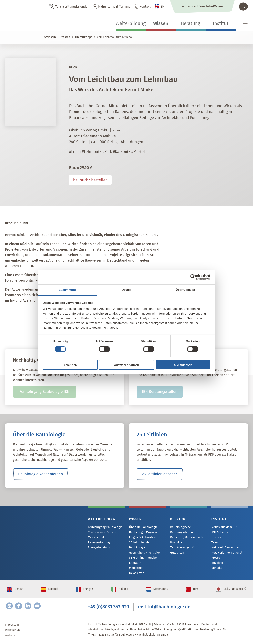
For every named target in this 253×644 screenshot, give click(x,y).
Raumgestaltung (98, 543)
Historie (216, 538)
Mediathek (136, 564)
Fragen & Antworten (141, 538)
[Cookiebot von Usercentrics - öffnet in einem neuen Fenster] (193, 277)
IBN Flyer (217, 564)
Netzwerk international (226, 554)
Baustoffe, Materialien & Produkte (185, 540)
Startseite (50, 37)
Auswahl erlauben (126, 365)
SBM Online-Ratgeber (142, 554)
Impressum (12, 625)
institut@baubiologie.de (164, 606)
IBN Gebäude (219, 532)
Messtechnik (96, 538)
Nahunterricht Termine (114, 7)
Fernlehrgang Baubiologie (104, 527)
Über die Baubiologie (142, 527)
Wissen (161, 23)
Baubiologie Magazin (142, 532)
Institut (221, 23)
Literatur (134, 559)
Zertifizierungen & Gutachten (188, 548)
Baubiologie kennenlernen (40, 474)
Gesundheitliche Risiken (144, 548)
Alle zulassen (183, 365)
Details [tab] (126, 290)
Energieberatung (98, 548)
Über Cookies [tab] (185, 290)
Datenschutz (13, 630)
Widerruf (10, 635)
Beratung (191, 23)
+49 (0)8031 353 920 (108, 606)
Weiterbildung (131, 23)
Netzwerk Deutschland (225, 548)
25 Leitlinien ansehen (160, 474)
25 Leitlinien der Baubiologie (147, 543)
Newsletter (136, 570)
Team (215, 543)
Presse (215, 559)
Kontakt (145, 7)
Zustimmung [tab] (68, 290)
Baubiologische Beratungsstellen (181, 530)
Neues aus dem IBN (223, 527)
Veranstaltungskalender (72, 7)
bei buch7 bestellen (90, 180)
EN (163, 7)
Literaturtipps (84, 37)
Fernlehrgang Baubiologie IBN (44, 392)
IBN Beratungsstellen (160, 392)
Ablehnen (70, 365)
